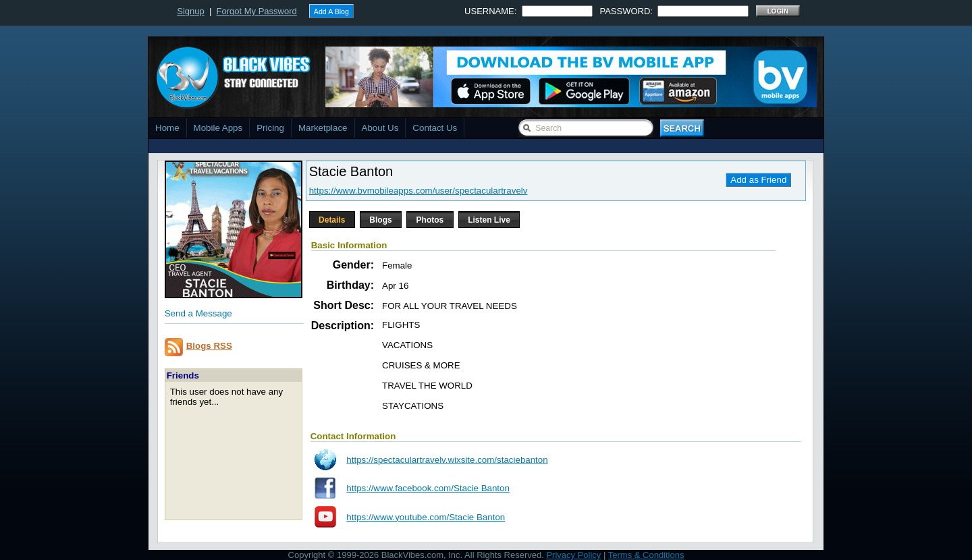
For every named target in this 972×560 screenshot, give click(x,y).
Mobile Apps (218, 128)
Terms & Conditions (646, 555)
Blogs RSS (209, 346)
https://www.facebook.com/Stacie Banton (428, 488)
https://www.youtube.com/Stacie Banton (426, 517)
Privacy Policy (573, 555)
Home (167, 128)
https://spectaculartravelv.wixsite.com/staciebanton (447, 460)
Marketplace (323, 128)
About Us (380, 128)
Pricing (270, 128)
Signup (190, 11)
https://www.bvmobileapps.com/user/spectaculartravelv (418, 191)
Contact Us (435, 128)
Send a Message (198, 313)
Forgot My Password (257, 11)
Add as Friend (758, 180)
